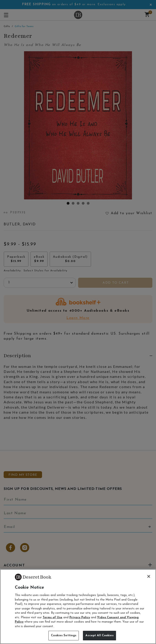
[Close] (149, 576)
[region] (78, 607)
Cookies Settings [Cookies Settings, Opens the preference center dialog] (64, 635)
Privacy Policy (80, 617)
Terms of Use (53, 617)
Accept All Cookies (99, 635)
